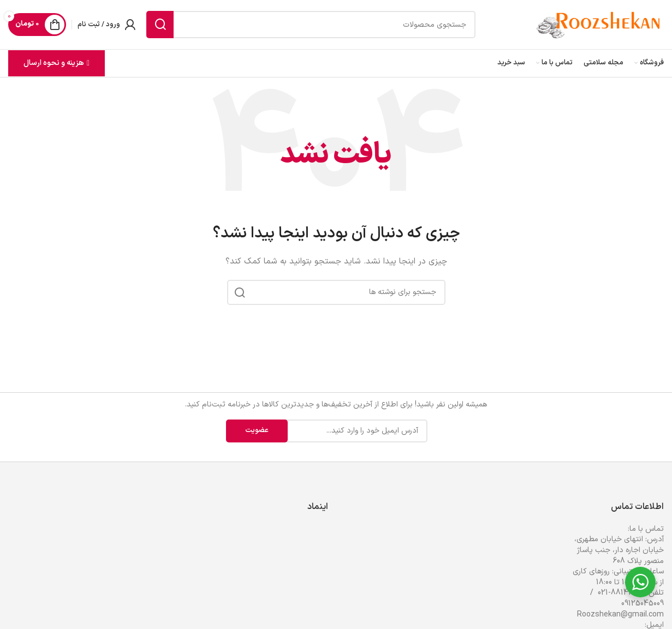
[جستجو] (311, 25)
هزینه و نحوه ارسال (57, 63)
